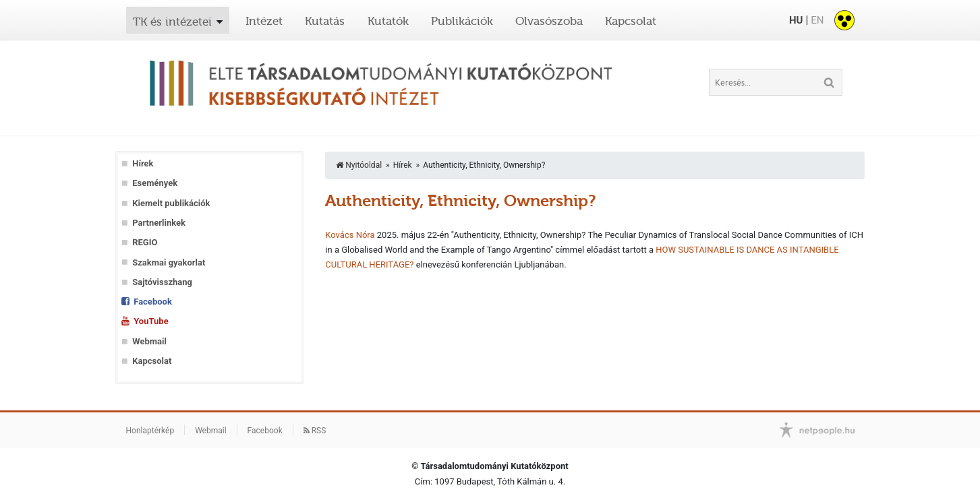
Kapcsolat (631, 21)
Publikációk (462, 21)
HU (796, 20)
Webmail (149, 341)
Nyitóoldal (359, 165)
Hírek (143, 163)
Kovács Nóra (350, 235)
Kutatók (388, 21)
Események (155, 183)
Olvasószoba (549, 21)
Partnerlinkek (159, 223)
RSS (315, 431)
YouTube (151, 321)
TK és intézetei (172, 22)
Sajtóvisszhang (162, 282)
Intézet (264, 21)
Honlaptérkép (150, 431)
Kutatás (325, 21)
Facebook (153, 302)
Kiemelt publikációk (171, 203)
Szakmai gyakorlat (169, 262)
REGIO (145, 242)
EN (817, 20)
